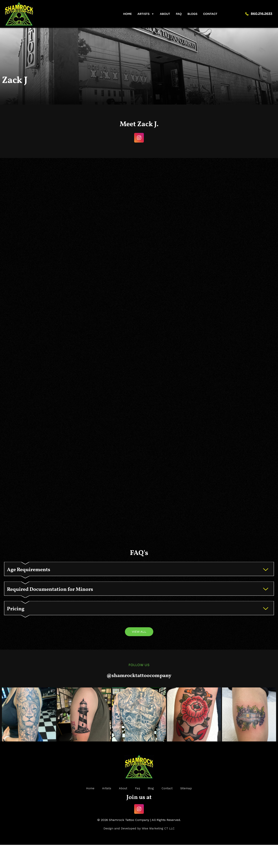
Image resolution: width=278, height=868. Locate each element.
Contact (210, 14)
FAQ (179, 14)
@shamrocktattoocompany (139, 698)
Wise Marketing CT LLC (158, 852)
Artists (146, 14)
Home (127, 14)
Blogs (192, 14)
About (165, 14)
